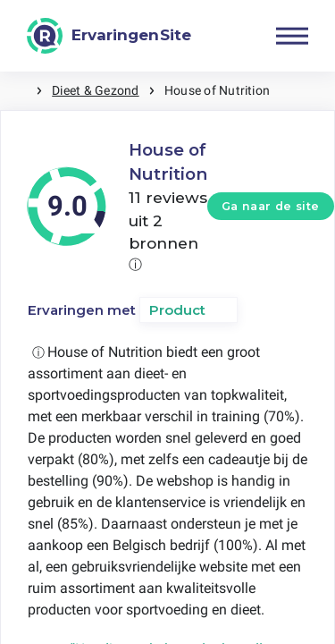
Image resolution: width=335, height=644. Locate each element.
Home (18, 91)
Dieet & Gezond (95, 90)
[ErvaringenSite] (109, 36)
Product (177, 310)
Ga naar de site (271, 206)
